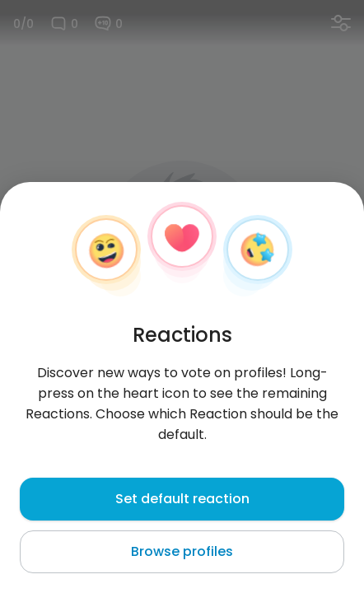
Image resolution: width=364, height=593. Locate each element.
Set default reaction (182, 499)
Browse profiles (182, 551)
